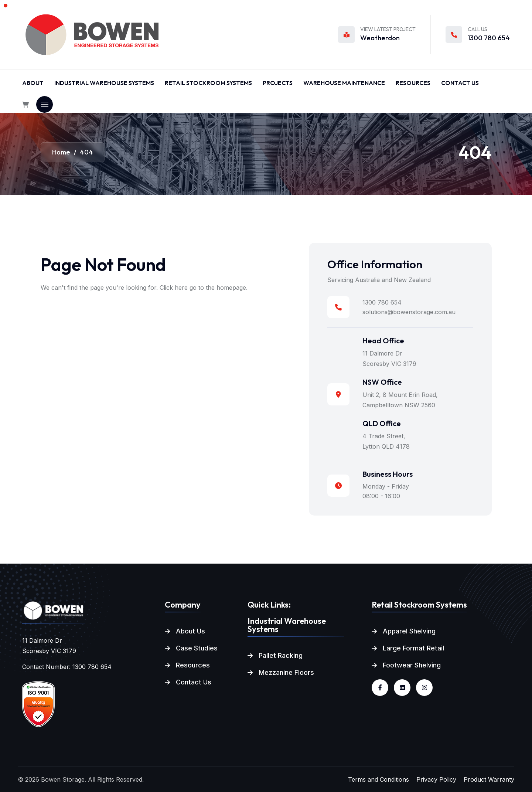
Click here (174, 288)
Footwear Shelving (412, 665)
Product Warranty (489, 779)
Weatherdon (380, 38)
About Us (190, 631)
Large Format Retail (413, 648)
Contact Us (460, 83)
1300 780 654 (489, 38)
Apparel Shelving (409, 631)
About (33, 83)
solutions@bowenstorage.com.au (409, 312)
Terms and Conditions (378, 779)
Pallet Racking (281, 655)
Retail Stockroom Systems (208, 83)
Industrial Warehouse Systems (104, 83)
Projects (278, 83)
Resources (413, 83)
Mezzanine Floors (286, 672)
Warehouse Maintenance (344, 83)
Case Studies (197, 648)
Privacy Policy (436, 779)
